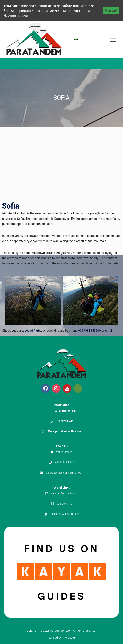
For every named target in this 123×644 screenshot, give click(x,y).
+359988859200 (90, 331)
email (109, 331)
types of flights (32, 331)
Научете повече (16, 16)
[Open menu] (113, 40)
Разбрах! (111, 11)
